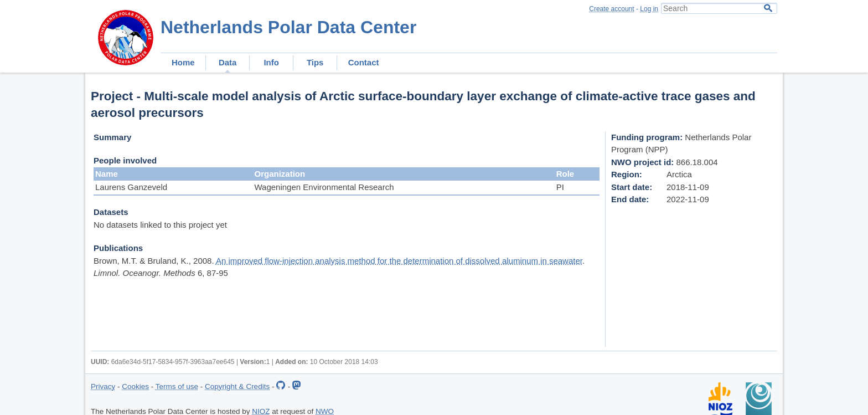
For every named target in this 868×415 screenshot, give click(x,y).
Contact (364, 62)
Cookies (135, 386)
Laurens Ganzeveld (131, 187)
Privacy (103, 386)
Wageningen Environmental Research (324, 187)
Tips (315, 62)
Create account (611, 9)
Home (183, 62)
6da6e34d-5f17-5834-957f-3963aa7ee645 (173, 362)
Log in (649, 9)
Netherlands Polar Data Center (288, 27)
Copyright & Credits (237, 386)
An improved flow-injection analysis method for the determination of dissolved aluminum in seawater (399, 261)
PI (560, 187)
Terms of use (177, 386)
